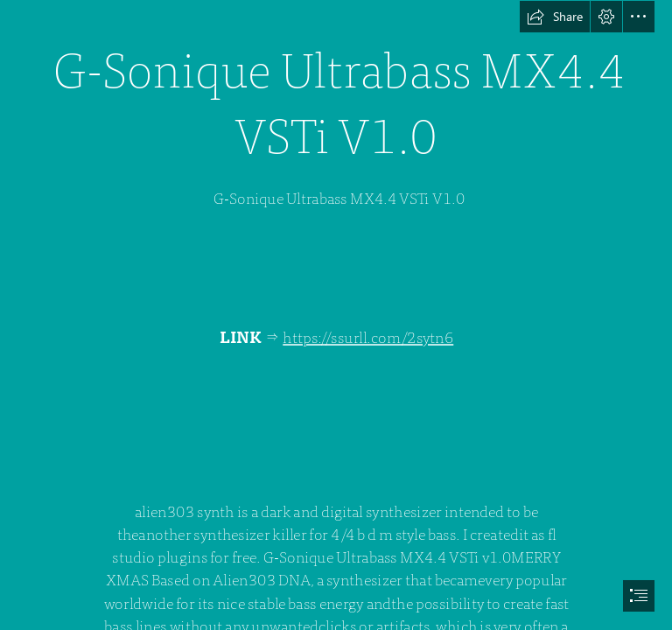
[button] (555, 17)
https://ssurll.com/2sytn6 (368, 338)
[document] (336, 315)
